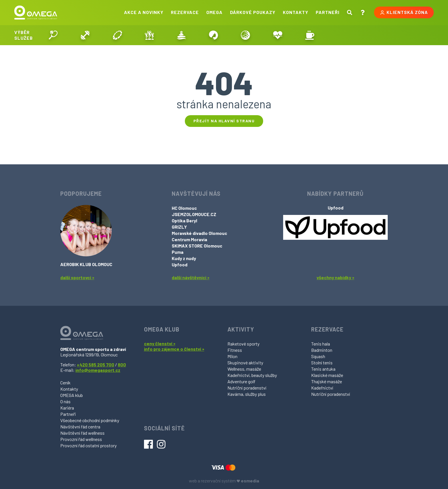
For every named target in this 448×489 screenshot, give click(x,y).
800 (122, 365)
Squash (318, 356)
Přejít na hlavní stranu (224, 121)
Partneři (328, 12)
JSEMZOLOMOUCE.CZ (194, 214)
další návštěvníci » (191, 277)
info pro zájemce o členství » (174, 349)
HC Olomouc (184, 208)
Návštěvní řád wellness (82, 433)
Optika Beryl (184, 220)
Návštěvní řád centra (80, 427)
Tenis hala (321, 344)
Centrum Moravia (189, 239)
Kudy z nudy (184, 258)
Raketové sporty (243, 344)
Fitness (235, 350)
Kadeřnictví (322, 388)
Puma (178, 252)
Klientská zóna (404, 12)
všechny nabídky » (335, 277)
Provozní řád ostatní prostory (88, 445)
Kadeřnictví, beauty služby (252, 375)
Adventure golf (241, 381)
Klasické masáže (327, 375)
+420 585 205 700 (96, 365)
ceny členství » (160, 343)
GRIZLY (179, 227)
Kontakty (296, 12)
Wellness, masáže (244, 369)
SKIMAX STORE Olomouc (197, 246)
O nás (65, 401)
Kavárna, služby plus (247, 394)
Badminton (322, 350)
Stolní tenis (322, 363)
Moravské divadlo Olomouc (199, 233)
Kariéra (67, 408)
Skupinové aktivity (245, 363)
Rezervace (185, 12)
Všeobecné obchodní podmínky (90, 420)
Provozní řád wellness (81, 439)
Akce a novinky (144, 12)
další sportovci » (77, 277)
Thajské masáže (327, 381)
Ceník (65, 383)
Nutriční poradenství (247, 388)
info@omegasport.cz (98, 370)
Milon (232, 356)
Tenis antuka (323, 369)
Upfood (180, 265)
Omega (214, 12)
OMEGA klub (72, 395)
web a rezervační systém (224, 481)
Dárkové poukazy (253, 12)
